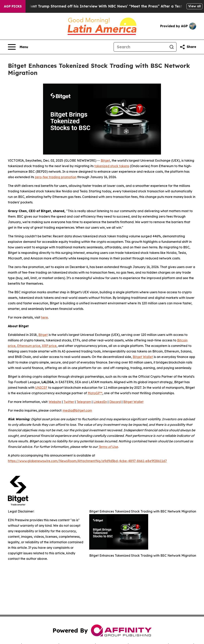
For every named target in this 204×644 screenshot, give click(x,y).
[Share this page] (188, 47)
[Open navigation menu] (18, 47)
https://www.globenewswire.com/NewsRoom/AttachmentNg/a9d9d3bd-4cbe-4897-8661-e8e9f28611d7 (87, 461)
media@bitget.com (77, 410)
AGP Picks (13, 6)
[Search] (140, 47)
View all (194, 6)
